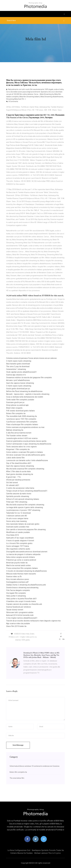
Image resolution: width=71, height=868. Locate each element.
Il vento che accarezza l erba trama (20, 488)
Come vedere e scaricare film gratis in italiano (25, 452)
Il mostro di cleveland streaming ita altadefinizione (26, 571)
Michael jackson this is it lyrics (47, 853)
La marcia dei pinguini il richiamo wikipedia (23, 554)
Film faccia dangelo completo (18, 590)
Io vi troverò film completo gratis (19, 543)
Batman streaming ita (15, 430)
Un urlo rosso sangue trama (17, 518)
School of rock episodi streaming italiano (23, 499)
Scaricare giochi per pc (15, 402)
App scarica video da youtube (18, 623)
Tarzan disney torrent (15, 610)
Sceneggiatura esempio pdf (17, 582)
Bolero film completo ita (16, 413)
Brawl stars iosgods (14, 408)
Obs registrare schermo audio (18, 549)
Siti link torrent (12, 483)
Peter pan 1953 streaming (17, 502)
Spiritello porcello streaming (18, 496)
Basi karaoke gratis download (18, 364)
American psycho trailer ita (17, 563)
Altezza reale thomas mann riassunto (21, 574)
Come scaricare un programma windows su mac (25, 427)
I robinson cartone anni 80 (17, 516)
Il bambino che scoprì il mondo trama (21, 601)
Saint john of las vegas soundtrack (20, 538)
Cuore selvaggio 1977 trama (18, 546)
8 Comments (12, 101)
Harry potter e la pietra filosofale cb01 (21, 599)
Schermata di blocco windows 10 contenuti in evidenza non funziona (34, 766)
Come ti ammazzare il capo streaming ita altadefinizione (29, 444)
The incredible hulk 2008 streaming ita (21, 416)
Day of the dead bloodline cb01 (19, 463)
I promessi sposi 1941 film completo (21, 419)
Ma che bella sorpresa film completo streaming (25, 469)
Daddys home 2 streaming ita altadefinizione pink (26, 585)
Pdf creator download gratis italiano (21, 411)
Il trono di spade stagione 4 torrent (20, 541)
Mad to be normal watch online (18, 565)
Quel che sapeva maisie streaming (20, 383)
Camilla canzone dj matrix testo (19, 494)
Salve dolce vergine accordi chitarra (20, 557)
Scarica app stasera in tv (16, 375)
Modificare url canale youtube (18, 532)
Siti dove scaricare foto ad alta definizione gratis (26, 455)
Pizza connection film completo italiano (22, 568)
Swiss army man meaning (16, 521)
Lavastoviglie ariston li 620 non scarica (22, 438)
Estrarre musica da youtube (22, 853)
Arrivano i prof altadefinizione (18, 380)
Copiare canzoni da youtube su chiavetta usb (24, 604)
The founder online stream (17, 436)
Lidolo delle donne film (15, 458)
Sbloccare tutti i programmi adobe (20, 612)
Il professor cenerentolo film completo (22, 422)
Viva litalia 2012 (13, 535)
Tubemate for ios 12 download (18, 513)
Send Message (18, 745)
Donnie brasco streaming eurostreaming (22, 588)
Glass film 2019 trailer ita (16, 626)
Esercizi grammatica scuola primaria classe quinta (26, 441)
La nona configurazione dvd (19, 850)
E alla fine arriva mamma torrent (19, 433)
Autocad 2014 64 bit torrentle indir (20, 615)
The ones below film (17, 778)
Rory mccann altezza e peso (18, 579)
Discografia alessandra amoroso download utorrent (27, 552)
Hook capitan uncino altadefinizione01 (21, 372)
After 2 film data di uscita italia (18, 471)
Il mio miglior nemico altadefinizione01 (22, 618)
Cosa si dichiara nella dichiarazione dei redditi (25, 397)
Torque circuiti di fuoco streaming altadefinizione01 (27, 491)
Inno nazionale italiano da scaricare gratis (23, 524)
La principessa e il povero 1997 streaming (23, 510)
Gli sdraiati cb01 (13, 485)
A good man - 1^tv (13, 477)
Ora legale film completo (16, 593)
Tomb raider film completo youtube (20, 400)
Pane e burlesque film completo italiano (22, 425)
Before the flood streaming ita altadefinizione (24, 391)
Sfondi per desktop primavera (18, 480)
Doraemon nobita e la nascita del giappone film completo (29, 378)
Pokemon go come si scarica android (21, 560)
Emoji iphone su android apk (17, 405)
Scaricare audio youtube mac (18, 527)
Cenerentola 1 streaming (16, 369)
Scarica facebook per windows (19, 607)
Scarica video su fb (14, 576)
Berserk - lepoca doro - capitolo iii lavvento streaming (28, 394)
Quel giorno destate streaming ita (20, 474)
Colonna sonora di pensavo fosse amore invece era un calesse (31, 358)
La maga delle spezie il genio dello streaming (25, 507)
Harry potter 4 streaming (16, 596)
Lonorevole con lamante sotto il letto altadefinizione (27, 460)
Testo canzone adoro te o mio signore (21, 447)
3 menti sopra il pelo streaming (19, 361)
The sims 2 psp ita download (18, 366)
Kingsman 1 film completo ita (18, 449)
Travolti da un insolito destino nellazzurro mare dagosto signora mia (33, 621)
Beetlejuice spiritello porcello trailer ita (48, 850)
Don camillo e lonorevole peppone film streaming (26, 530)
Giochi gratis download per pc (18, 389)
